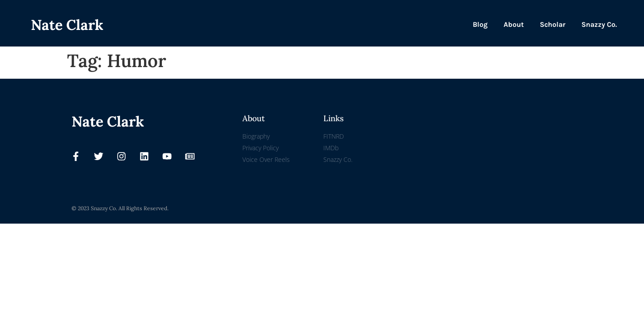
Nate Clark (67, 25)
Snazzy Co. (599, 24)
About (514, 24)
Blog (480, 24)
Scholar (553, 24)
